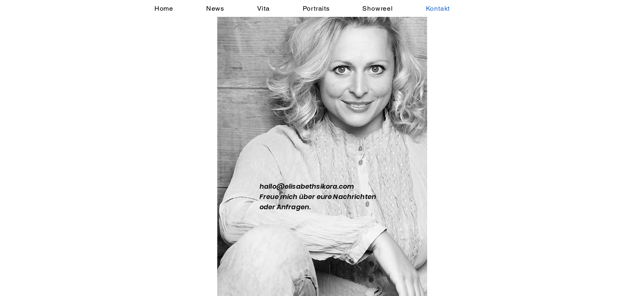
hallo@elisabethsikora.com (307, 186)
